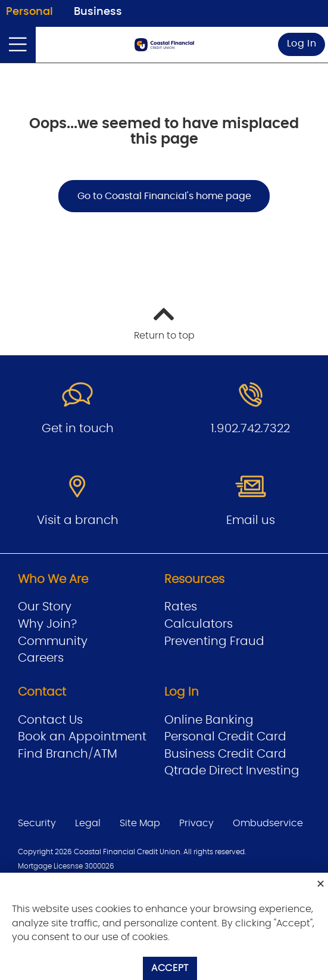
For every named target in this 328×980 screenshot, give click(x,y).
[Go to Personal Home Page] (164, 45)
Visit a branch (78, 520)
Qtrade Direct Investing (232, 771)
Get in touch (78, 429)
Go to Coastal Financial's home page (164, 196)
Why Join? (47, 624)
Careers (41, 658)
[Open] (18, 45)
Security (37, 823)
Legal (88, 823)
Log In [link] (302, 44)
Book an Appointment (82, 737)
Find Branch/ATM (68, 754)
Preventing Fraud (214, 641)
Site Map (140, 823)
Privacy (196, 823)
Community (53, 641)
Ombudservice (268, 823)
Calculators (199, 624)
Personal (29, 12)
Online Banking (209, 720)
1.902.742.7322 (250, 429)
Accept (170, 968)
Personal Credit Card (225, 737)
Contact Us (50, 720)
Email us (251, 520)
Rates (181, 607)
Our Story (45, 607)
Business (98, 12)
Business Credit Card (225, 754)
